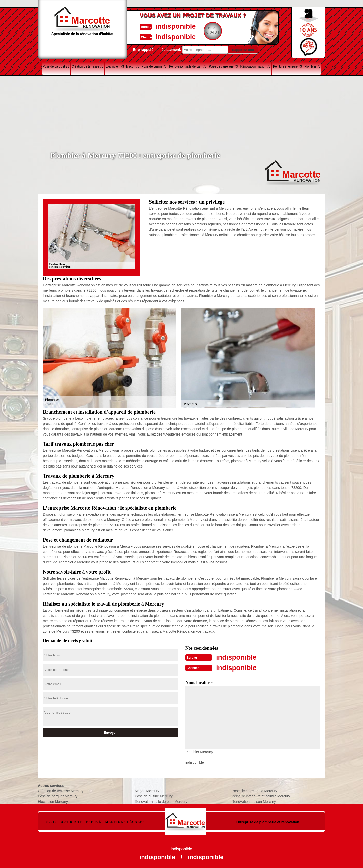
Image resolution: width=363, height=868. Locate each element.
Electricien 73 (115, 66)
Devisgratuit (205, 30)
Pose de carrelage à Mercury (254, 790)
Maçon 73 (133, 66)
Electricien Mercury (53, 801)
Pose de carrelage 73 (223, 66)
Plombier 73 (312, 66)
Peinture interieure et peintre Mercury (261, 796)
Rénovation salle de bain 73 (188, 66)
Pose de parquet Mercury (58, 796)
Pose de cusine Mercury (154, 796)
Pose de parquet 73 (56, 66)
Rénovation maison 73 (255, 66)
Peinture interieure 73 (288, 66)
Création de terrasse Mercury (61, 790)
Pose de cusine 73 (154, 66)
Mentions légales (125, 821)
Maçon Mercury (147, 790)
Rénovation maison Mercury (254, 801)
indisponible (167, 26)
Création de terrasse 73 (87, 66)
